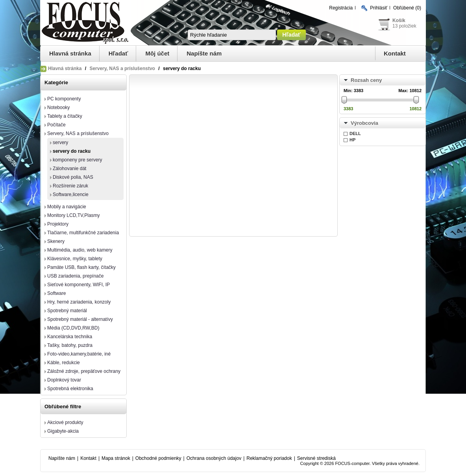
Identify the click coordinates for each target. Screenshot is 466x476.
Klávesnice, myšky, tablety (75, 259)
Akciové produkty (65, 422)
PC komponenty (64, 99)
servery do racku (72, 151)
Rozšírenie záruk (70, 186)
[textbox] (232, 35)
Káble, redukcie (64, 363)
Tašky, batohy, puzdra (70, 345)
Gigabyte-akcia (63, 431)
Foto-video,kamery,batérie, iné (79, 354)
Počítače (56, 125)
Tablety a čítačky (65, 116)
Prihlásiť (379, 8)
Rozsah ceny (366, 80)
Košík (399, 20)
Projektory (58, 224)
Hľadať (118, 53)
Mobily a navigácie (67, 207)
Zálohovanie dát (69, 169)
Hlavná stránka (70, 53)
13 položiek (404, 26)
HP (352, 140)
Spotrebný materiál (67, 311)
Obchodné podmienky (158, 458)
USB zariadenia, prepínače (75, 276)
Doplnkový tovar (64, 380)
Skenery (56, 241)
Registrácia (341, 8)
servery (60, 143)
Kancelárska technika (70, 337)
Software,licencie (71, 194)
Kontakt (395, 53)
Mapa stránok (116, 458)
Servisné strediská (316, 458)
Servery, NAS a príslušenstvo (122, 69)
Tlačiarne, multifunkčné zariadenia (83, 233)
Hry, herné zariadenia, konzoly (79, 302)
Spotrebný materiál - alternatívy (80, 319)
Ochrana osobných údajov (214, 458)
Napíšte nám (204, 53)
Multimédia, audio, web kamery (80, 250)
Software (56, 293)
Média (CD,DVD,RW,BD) (73, 328)
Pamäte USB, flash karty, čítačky (81, 267)
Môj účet (157, 53)
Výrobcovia (364, 123)
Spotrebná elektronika (70, 389)
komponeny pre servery (77, 160)
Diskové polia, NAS (73, 177)
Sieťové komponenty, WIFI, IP (79, 285)
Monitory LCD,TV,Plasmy (74, 215)
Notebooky (58, 107)
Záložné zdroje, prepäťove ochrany (84, 371)
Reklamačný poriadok (269, 458)
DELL (355, 133)
